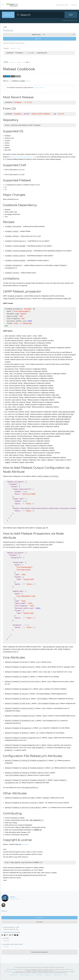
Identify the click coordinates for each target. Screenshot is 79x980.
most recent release (39, 88)
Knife (19, 48)
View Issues (40, 923)
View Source (39, 918)
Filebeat (28, 81)
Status (66, 975)
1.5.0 (38, 35)
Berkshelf (13, 48)
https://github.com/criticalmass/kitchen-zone (22, 157)
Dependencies (12, 62)
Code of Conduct (13, 975)
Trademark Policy (58, 975)
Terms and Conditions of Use (26, 975)
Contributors (25, 845)
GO (71, 15)
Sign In (74, 5)
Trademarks (10, 972)
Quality (27, 62)
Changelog (19, 62)
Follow (40, 39)
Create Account (62, 5)
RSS (5, 27)
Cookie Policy (48, 975)
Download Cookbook (40, 953)
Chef (10, 81)
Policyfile (6, 48)
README (6, 62)
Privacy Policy (39, 975)
